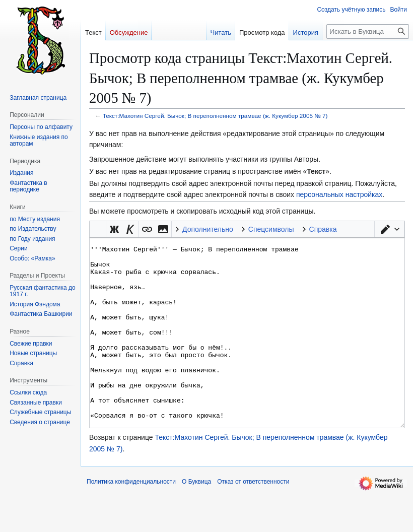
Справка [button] (323, 229)
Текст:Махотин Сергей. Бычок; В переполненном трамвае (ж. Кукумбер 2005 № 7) (215, 116)
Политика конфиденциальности (131, 519)
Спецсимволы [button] (271, 229)
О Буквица (196, 519)
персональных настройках (339, 194)
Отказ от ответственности (253, 519)
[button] (389, 229)
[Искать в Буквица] (368, 31)
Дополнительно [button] (208, 229)
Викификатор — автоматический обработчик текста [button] (98, 229)
